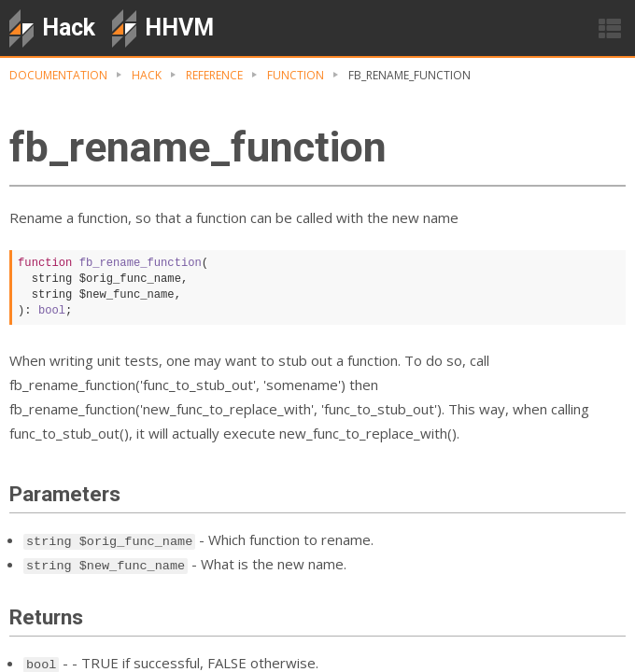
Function (296, 75)
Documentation (58, 75)
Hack (147, 75)
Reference (214, 75)
